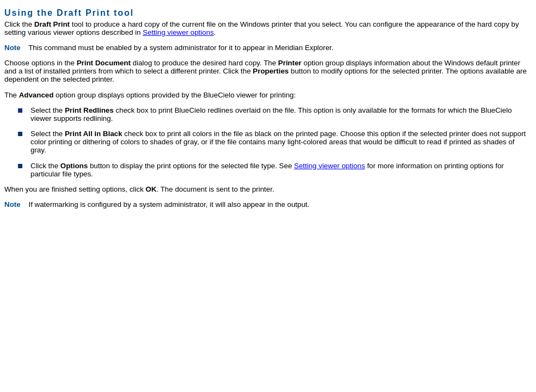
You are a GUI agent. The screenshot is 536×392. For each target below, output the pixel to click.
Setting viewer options (178, 32)
